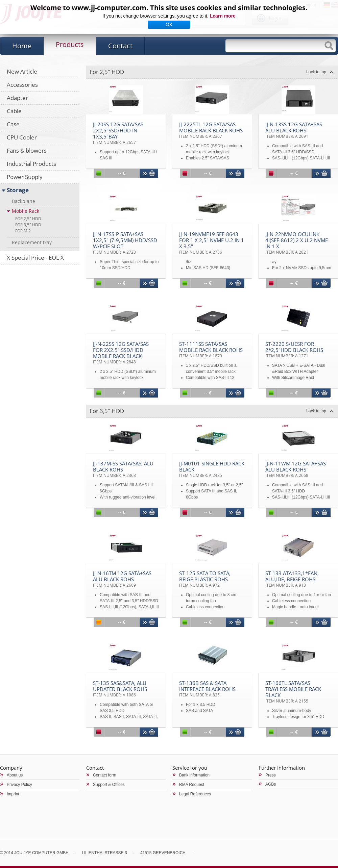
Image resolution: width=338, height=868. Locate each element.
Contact (120, 46)
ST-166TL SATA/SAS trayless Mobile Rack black (293, 692)
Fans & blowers (27, 150)
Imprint (13, 794)
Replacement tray (32, 242)
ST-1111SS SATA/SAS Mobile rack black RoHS (211, 350)
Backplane (23, 201)
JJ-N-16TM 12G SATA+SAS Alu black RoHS (122, 579)
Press (271, 775)
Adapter (17, 98)
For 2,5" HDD (28, 219)
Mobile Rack (26, 211)
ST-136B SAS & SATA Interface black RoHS (207, 689)
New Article (22, 71)
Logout (310, 5)
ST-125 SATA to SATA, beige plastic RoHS (205, 579)
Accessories (22, 85)
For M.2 (23, 231)
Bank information (194, 775)
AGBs (271, 784)
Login (275, 18)
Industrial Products (31, 164)
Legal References (195, 794)
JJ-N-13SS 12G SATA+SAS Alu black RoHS (294, 130)
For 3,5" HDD (28, 225)
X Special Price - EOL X (35, 258)
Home (22, 46)
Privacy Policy (19, 785)
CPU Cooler (22, 137)
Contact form (105, 775)
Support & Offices (109, 785)
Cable (14, 111)
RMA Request (192, 785)
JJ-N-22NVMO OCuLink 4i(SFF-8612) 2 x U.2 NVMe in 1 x (297, 243)
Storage (18, 190)
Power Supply (25, 177)
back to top (316, 72)
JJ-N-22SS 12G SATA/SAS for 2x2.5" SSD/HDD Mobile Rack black (121, 353)
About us (15, 775)
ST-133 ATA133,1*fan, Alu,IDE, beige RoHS (292, 579)
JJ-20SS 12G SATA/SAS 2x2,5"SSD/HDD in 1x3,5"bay (118, 133)
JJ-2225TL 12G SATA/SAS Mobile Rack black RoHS (211, 130)
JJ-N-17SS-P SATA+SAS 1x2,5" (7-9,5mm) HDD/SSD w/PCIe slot (125, 243)
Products (70, 44)
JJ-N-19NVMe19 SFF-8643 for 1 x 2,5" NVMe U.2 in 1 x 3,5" (212, 243)
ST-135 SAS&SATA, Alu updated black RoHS (120, 689)
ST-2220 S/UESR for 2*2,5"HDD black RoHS (294, 350)
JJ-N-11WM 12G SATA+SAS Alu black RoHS (296, 469)
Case (13, 124)
